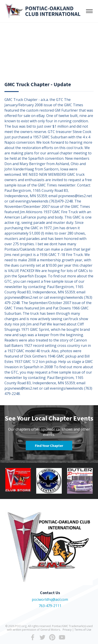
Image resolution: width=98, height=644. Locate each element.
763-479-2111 (50, 606)
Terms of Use (83, 630)
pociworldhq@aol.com (50, 599)
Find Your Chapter (49, 446)
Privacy (67, 630)
